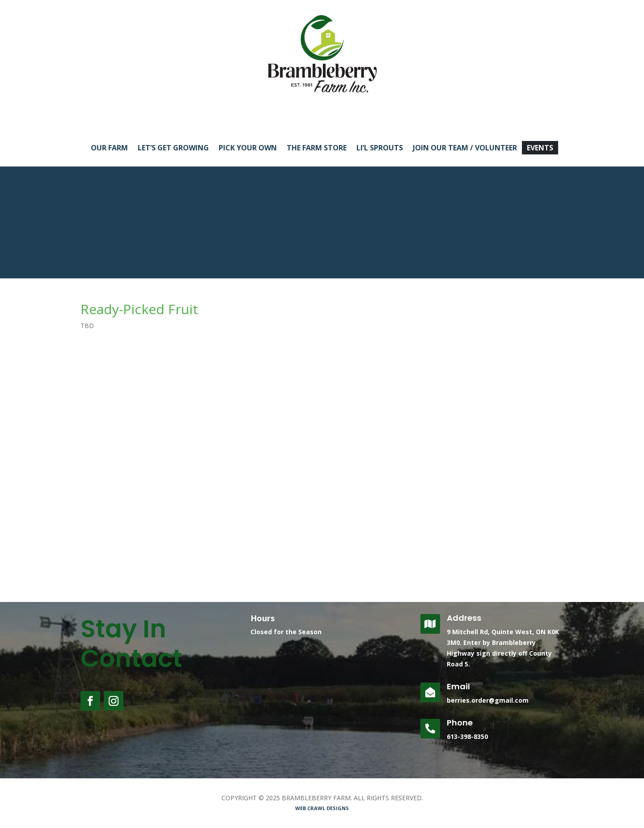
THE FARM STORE (317, 149)
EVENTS (540, 149)
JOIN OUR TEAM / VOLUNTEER (465, 149)
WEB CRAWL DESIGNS (322, 808)
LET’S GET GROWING (173, 149)
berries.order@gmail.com (488, 700)
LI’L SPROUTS (380, 149)
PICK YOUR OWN (248, 149)
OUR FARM (109, 149)
